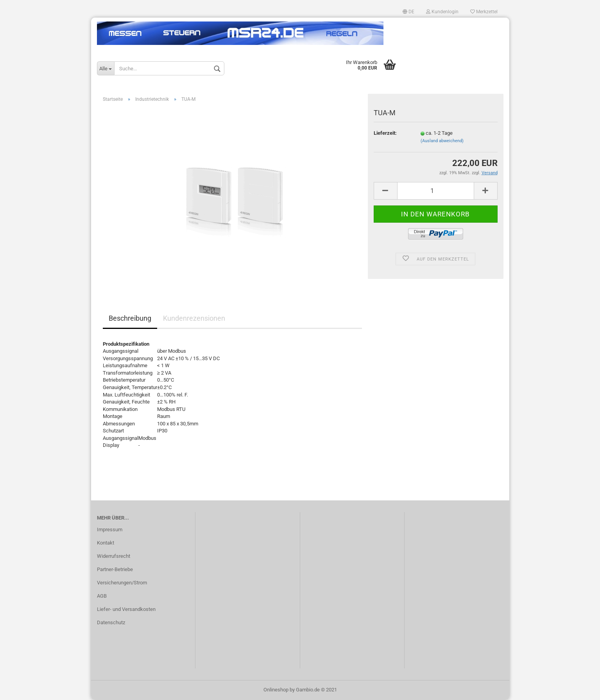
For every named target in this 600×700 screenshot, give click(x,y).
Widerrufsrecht (114, 556)
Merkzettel (484, 12)
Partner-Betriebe (115, 569)
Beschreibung (130, 318)
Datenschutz (111, 622)
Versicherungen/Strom (122, 583)
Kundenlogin (442, 12)
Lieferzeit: (385, 133)
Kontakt (106, 543)
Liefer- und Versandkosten (126, 609)
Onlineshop (276, 690)
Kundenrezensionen (194, 318)
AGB (102, 596)
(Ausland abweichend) (442, 141)
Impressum (110, 529)
